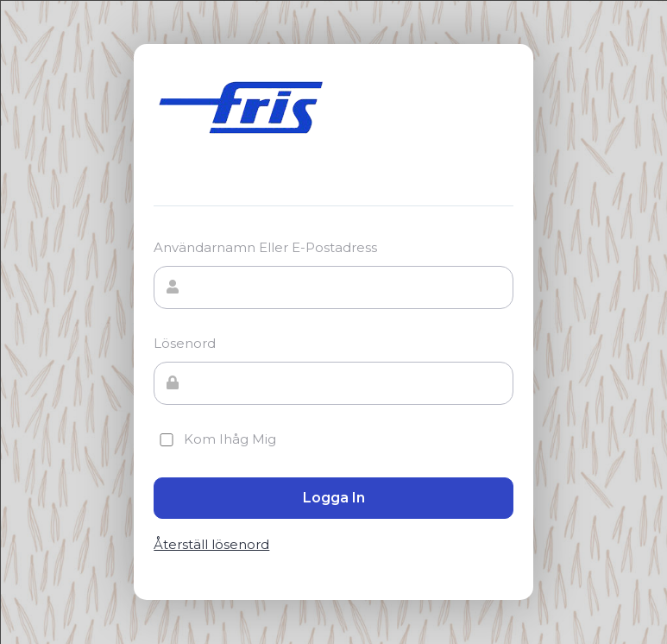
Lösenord (185, 343)
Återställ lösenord (211, 545)
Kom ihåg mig (215, 439)
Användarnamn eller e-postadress (265, 247)
